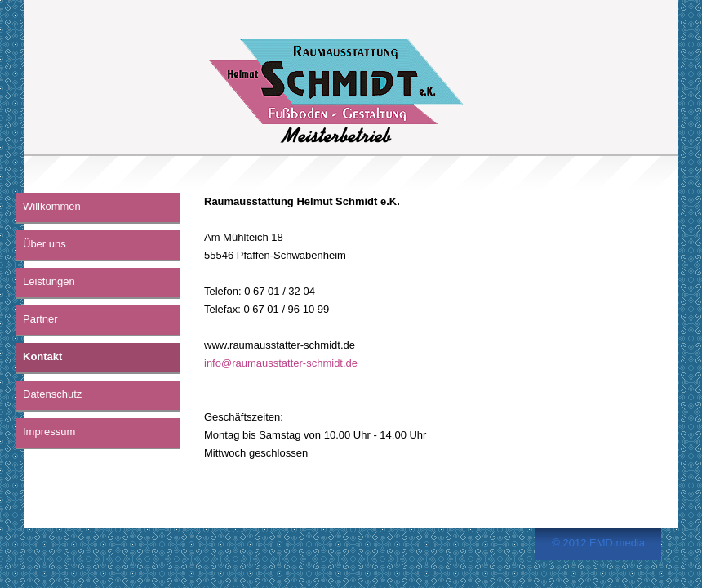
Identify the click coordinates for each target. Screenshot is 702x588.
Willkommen (52, 206)
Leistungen (49, 281)
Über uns (44, 244)
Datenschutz (52, 394)
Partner (40, 319)
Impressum (49, 432)
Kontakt (42, 356)
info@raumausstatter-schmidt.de (281, 363)
